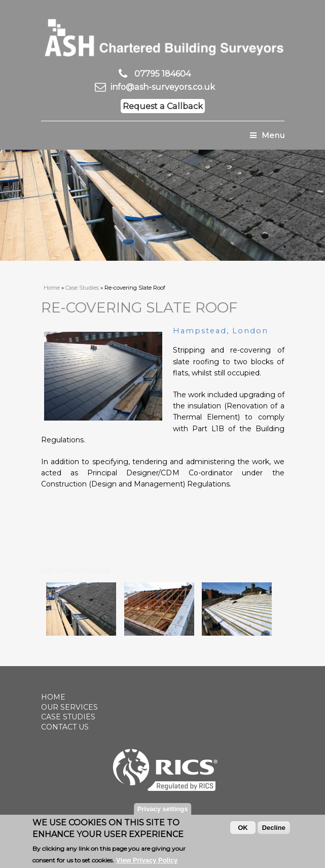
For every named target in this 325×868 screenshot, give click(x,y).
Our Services (69, 707)
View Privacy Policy (147, 862)
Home (52, 288)
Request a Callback (163, 106)
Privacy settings (163, 811)
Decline (274, 830)
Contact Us (65, 727)
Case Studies (82, 288)
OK (243, 830)
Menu (267, 135)
